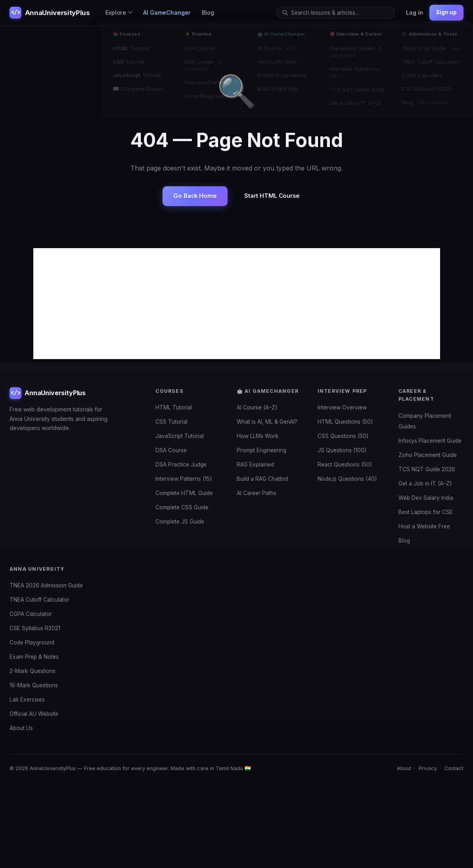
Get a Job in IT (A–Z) (425, 484)
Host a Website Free (424, 526)
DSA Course (171, 450)
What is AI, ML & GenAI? (267, 422)
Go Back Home (195, 196)
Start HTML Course (272, 196)
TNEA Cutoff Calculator (39, 600)
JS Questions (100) (342, 450)
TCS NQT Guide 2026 (427, 469)
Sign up (446, 12)
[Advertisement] (237, 304)
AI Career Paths (257, 493)
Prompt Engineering (261, 450)
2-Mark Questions (33, 671)
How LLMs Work (258, 436)
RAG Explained (255, 465)
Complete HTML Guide (184, 493)
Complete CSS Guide (182, 507)
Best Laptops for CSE (426, 512)
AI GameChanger (167, 12)
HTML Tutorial (174, 407)
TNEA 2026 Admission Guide (46, 585)
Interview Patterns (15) (184, 479)
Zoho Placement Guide (428, 455)
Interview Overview (342, 407)
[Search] (340, 13)
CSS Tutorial (171, 422)
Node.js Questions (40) (347, 479)
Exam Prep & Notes (34, 657)
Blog (208, 12)
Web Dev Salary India (426, 498)
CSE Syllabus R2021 (35, 628)
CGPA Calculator (31, 614)
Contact (454, 768)
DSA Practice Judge (181, 465)
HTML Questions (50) (345, 422)
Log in (415, 12)
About (404, 768)
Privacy (428, 768)
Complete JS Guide (180, 522)
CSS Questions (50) (343, 436)
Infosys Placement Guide (430, 441)
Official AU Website (34, 714)
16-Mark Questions (34, 685)
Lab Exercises (27, 700)
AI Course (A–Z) (257, 407)
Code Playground (32, 642)
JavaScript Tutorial (180, 436)
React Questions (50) (345, 465)
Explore (119, 12)
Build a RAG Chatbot (262, 479)
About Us (21, 728)
